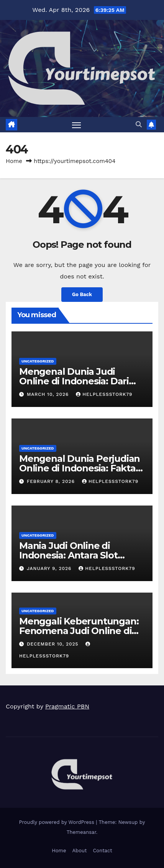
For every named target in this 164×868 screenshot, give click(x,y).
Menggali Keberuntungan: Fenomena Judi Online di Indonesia (79, 631)
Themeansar (81, 832)
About (79, 851)
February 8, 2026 (52, 481)
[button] (139, 124)
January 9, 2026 (50, 568)
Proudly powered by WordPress (58, 822)
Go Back (82, 294)
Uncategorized (38, 361)
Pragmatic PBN (67, 706)
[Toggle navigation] (77, 125)
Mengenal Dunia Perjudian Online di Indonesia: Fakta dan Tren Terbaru (80, 468)
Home (14, 161)
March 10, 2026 (49, 394)
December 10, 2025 (54, 644)
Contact (102, 851)
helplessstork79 (104, 394)
